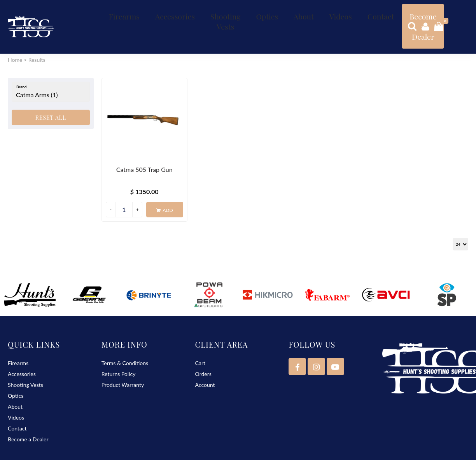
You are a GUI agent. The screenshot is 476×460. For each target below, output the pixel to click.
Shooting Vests (200, 16)
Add (164, 190)
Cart (200, 342)
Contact (319, 12)
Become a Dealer (355, 16)
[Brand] (51, 71)
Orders (203, 353)
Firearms (119, 12)
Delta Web (457, 450)
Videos (289, 12)
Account (205, 364)
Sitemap (204, 450)
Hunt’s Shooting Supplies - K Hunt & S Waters (93, 450)
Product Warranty (123, 364)
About (261, 12)
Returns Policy (119, 353)
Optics (233, 12)
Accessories (158, 12)
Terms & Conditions (125, 342)
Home (15, 39)
